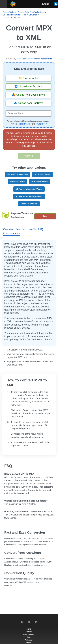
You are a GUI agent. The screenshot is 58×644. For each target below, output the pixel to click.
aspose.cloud (46, 59)
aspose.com (22, 59)
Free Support (28, 635)
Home (28, 629)
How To (32, 229)
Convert (29, 156)
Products (28, 632)
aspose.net (32, 59)
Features (21, 229)
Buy (45, 216)
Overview (8, 229)
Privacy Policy (42, 124)
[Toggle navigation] (3, 4)
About (28, 643)
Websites (28, 640)
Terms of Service (25, 124)
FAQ (41, 229)
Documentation (12, 234)
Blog (28, 637)
